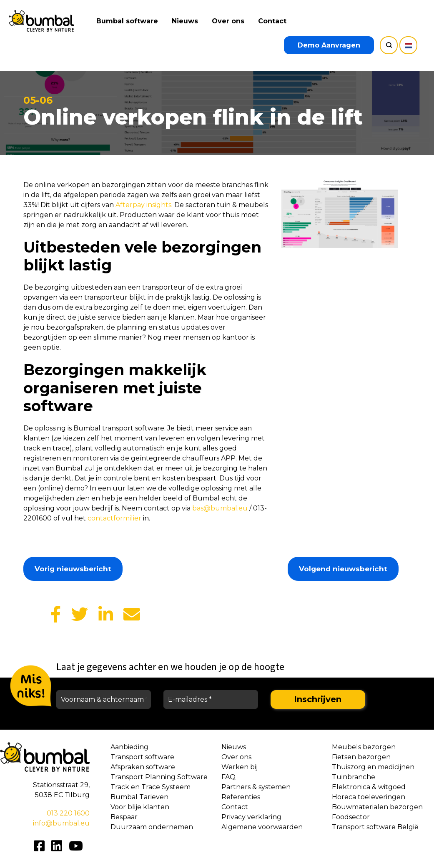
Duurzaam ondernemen (152, 827)
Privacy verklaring (251, 817)
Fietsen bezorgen (361, 757)
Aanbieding (129, 747)
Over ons (228, 21)
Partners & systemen (256, 787)
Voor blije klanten (140, 807)
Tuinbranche (354, 777)
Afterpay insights (143, 205)
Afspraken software (143, 767)
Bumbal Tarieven (139, 797)
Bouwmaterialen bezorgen (377, 807)
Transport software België (375, 827)
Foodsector (351, 817)
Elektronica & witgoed (369, 787)
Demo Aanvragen (329, 45)
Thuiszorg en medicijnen (373, 767)
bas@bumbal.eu (220, 508)
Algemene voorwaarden (262, 827)
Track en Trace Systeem (151, 787)
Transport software (142, 757)
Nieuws (185, 21)
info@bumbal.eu (61, 823)
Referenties (241, 797)
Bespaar (124, 817)
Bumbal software (128, 21)
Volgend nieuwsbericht (343, 569)
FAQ (228, 777)
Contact (273, 21)
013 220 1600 (68, 813)
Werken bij (240, 767)
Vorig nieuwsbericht (73, 569)
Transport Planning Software (159, 777)
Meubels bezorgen (364, 747)
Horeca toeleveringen (369, 797)
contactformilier (114, 518)
